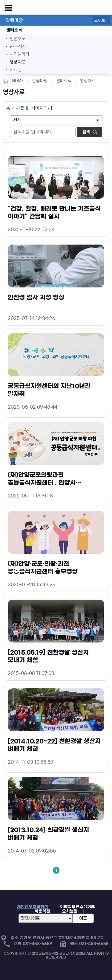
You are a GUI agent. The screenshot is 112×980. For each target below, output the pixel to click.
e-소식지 (18, 46)
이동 (83, 918)
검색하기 (89, 132)
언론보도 (18, 39)
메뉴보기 (9, 8)
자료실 (16, 70)
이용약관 (42, 911)
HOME (18, 81)
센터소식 (11, 30)
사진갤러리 (20, 54)
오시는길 (70, 911)
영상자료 (14, 61)
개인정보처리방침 (33, 907)
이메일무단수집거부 (78, 907)
